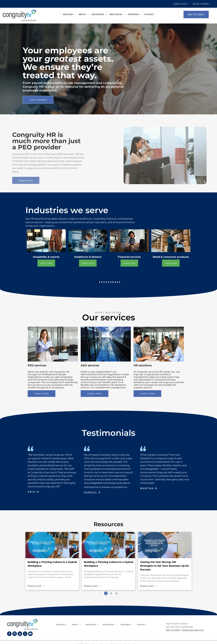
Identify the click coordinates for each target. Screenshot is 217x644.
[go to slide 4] (104, 282)
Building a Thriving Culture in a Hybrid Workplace (52, 564)
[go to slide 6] (108, 282)
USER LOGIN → (181, 4)
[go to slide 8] (113, 282)
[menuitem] (69, 15)
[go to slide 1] (97, 282)
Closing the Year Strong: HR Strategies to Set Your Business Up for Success (165, 566)
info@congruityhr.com (193, 630)
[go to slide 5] (106, 282)
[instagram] (15, 634)
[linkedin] (20, 634)
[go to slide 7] (111, 282)
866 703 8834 (173, 630)
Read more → (36, 586)
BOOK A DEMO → (202, 4)
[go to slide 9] (115, 282)
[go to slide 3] (102, 282)
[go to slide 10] (117, 282)
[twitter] (25, 634)
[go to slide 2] (100, 282)
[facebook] (9, 634)
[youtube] (30, 634)
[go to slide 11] (120, 282)
